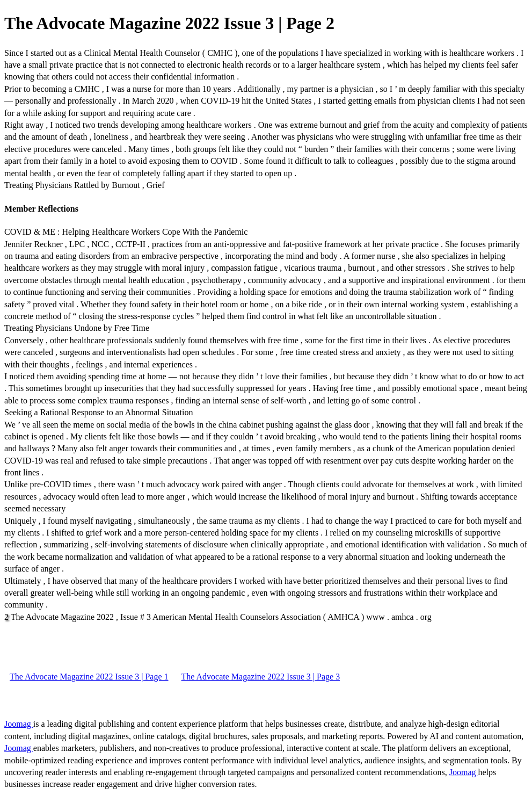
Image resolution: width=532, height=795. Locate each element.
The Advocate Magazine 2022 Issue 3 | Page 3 (261, 677)
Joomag (19, 724)
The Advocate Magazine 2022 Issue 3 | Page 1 (89, 677)
